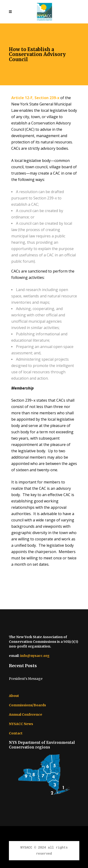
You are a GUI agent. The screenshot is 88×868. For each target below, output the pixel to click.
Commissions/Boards (27, 705)
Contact (16, 733)
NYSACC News (21, 724)
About (14, 696)
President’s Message (26, 679)
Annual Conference (26, 715)
